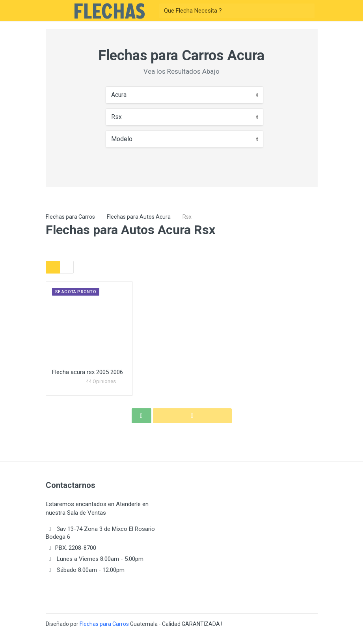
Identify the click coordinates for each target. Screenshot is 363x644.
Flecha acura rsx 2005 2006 (87, 372)
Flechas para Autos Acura (139, 217)
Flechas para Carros (70, 217)
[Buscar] (230, 11)
